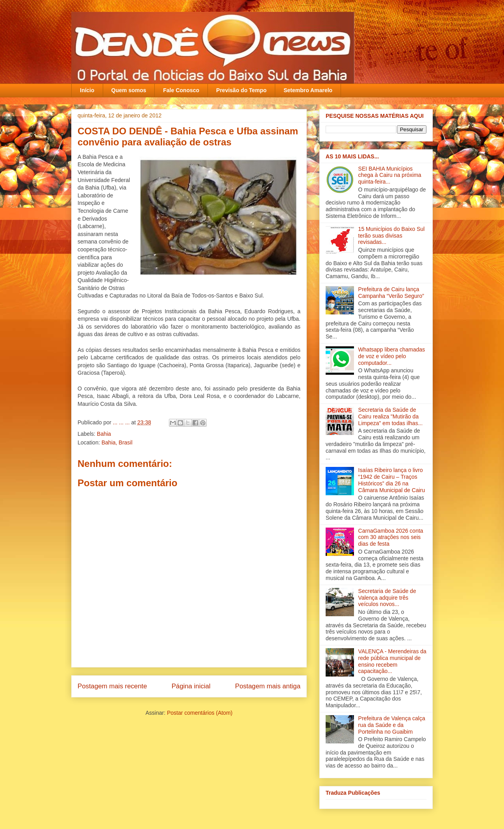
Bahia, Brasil (117, 442)
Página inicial (191, 686)
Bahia (104, 434)
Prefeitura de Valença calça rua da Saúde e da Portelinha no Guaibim (392, 725)
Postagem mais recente (112, 686)
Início (87, 90)
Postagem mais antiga (268, 686)
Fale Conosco (181, 90)
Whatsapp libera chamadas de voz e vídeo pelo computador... (392, 356)
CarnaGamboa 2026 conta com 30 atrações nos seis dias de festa (391, 537)
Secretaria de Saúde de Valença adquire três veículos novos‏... (387, 598)
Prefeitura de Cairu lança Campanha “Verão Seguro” (391, 293)
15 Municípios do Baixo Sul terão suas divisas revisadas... (392, 236)
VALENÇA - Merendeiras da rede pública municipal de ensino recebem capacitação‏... (392, 661)
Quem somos (129, 90)
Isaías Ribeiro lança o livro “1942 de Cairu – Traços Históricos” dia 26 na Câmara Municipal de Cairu (392, 480)
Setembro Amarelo (308, 90)
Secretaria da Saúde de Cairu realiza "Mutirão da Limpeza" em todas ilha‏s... (391, 416)
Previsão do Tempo (241, 90)
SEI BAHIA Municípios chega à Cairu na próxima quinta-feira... (390, 175)
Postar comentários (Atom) (200, 713)
